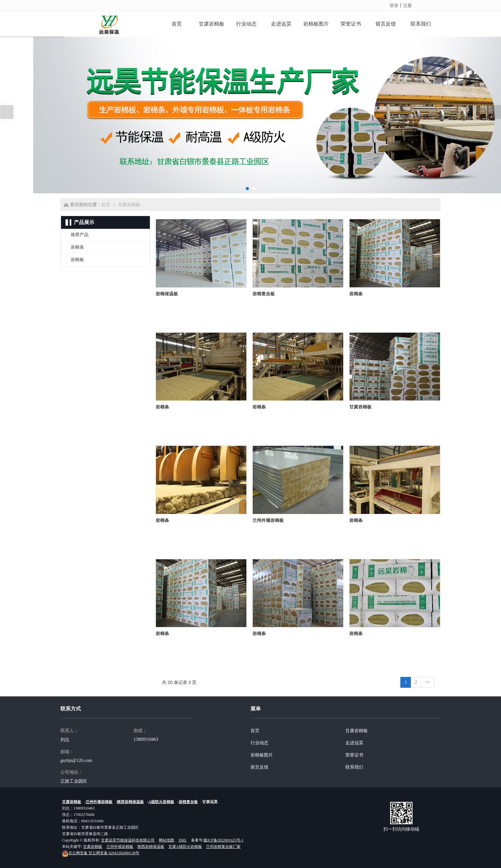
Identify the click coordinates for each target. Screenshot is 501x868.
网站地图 (166, 840)
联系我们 (354, 767)
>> (428, 682)
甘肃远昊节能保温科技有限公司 (128, 840)
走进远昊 (354, 743)
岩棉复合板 (188, 802)
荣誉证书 (354, 755)
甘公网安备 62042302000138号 (101, 853)
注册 (407, 5)
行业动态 (259, 743)
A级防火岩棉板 (161, 802)
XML (183, 840)
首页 (106, 205)
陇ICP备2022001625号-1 (224, 840)
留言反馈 (259, 767)
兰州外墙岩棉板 (99, 802)
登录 (394, 5)
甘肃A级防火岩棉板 (185, 847)
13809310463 (146, 739)
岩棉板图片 (262, 755)
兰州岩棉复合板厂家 (223, 847)
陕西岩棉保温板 (130, 802)
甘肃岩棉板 (129, 205)
